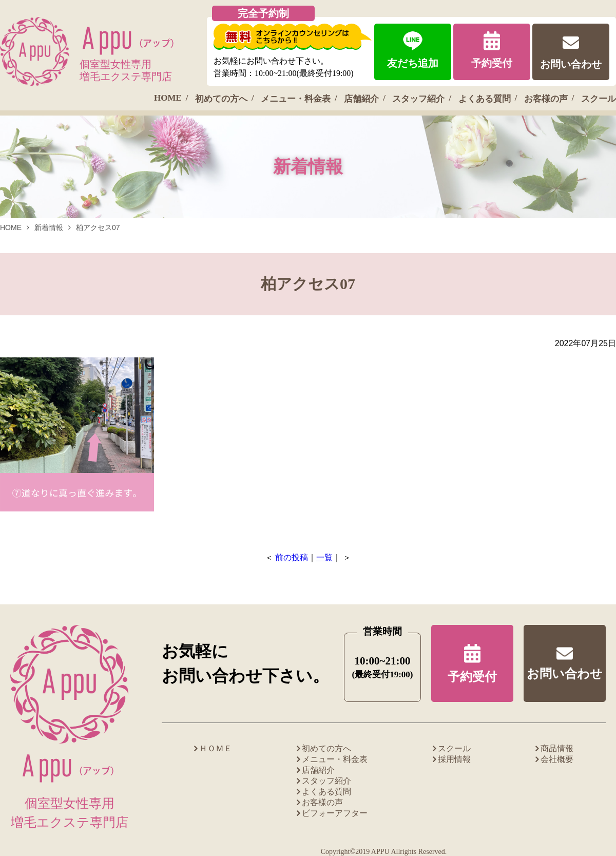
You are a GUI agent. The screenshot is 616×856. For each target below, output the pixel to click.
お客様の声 (546, 99)
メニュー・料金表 (296, 99)
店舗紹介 (361, 99)
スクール (599, 99)
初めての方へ (221, 99)
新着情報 (49, 227)
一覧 (324, 557)
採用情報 (454, 759)
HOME (168, 98)
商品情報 (557, 748)
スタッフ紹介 (418, 99)
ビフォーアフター (335, 813)
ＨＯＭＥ (216, 748)
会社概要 (557, 759)
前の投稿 (292, 557)
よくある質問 (485, 99)
